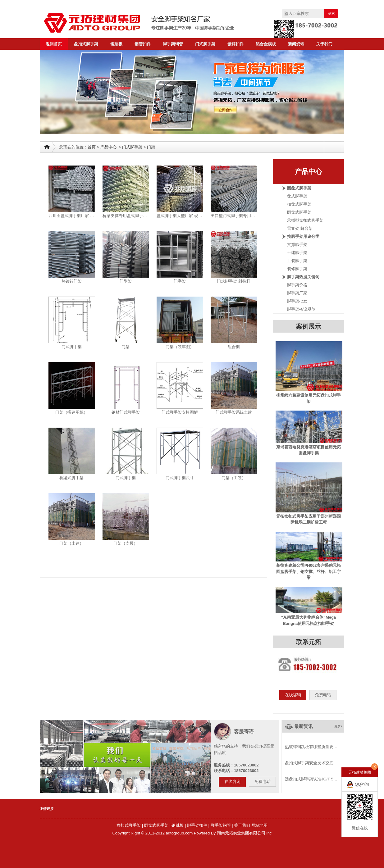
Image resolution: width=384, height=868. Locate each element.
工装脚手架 (297, 261)
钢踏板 (116, 44)
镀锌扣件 (235, 44)
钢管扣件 (143, 44)
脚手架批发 (297, 301)
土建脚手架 (297, 253)
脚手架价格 (297, 285)
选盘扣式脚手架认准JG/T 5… (311, 779)
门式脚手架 (205, 44)
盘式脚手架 (297, 196)
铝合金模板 (266, 44)
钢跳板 (178, 825)
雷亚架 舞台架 (300, 228)
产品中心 (108, 147)
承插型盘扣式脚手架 (305, 220)
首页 (92, 147)
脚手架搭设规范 (301, 309)
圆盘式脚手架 (299, 212)
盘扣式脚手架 (86, 44)
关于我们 (324, 44)
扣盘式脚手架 (299, 204)
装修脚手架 (297, 269)
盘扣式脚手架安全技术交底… (311, 763)
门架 (151, 147)
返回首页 (54, 44)
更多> (338, 726)
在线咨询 (293, 695)
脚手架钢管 (173, 44)
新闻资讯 (296, 44)
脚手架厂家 (297, 293)
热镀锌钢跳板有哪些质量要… (311, 747)
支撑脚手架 (297, 245)
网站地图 (259, 825)
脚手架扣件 (197, 825)
